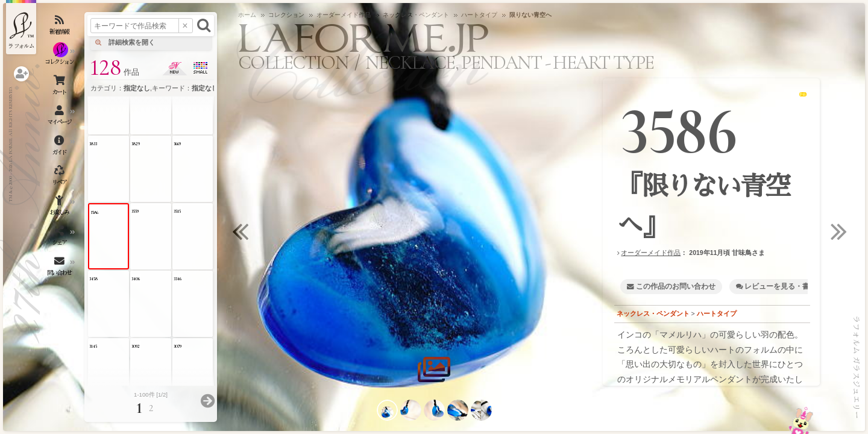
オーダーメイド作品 (651, 253)
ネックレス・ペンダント (653, 313)
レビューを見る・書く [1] (786, 286)
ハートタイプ (717, 313)
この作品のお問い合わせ (676, 286)
